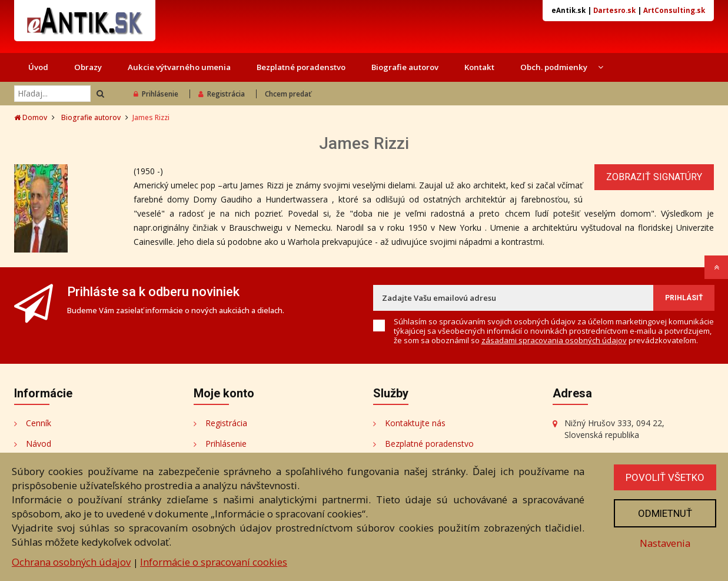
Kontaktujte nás (415, 423)
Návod (39, 444)
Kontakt (479, 67)
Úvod (38, 67)
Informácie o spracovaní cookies (214, 562)
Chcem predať (288, 94)
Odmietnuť (665, 513)
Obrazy (88, 67)
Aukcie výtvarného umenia (179, 67)
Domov (31, 117)
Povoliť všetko (665, 477)
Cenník (39, 423)
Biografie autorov (405, 67)
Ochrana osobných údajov (71, 562)
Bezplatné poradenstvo (301, 67)
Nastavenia (665, 543)
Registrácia (222, 94)
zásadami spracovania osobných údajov (554, 340)
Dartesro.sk (614, 10)
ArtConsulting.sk (674, 10)
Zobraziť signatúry (654, 177)
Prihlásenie (156, 94)
